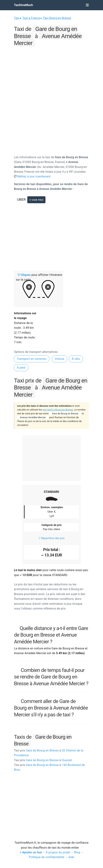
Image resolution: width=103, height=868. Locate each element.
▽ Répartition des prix (51, 538)
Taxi (17, 18)
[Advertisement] (51, 73)
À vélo (76, 359)
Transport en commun (32, 359)
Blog (77, 852)
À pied (21, 368)
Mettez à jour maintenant (32, 176)
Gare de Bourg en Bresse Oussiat (43, 760)
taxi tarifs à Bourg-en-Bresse (58, 410)
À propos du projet (58, 852)
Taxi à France (31, 18)
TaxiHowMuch (23, 5)
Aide (71, 857)
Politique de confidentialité (47, 857)
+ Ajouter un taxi (31, 852)
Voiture (60, 359)
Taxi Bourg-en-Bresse (57, 18)
